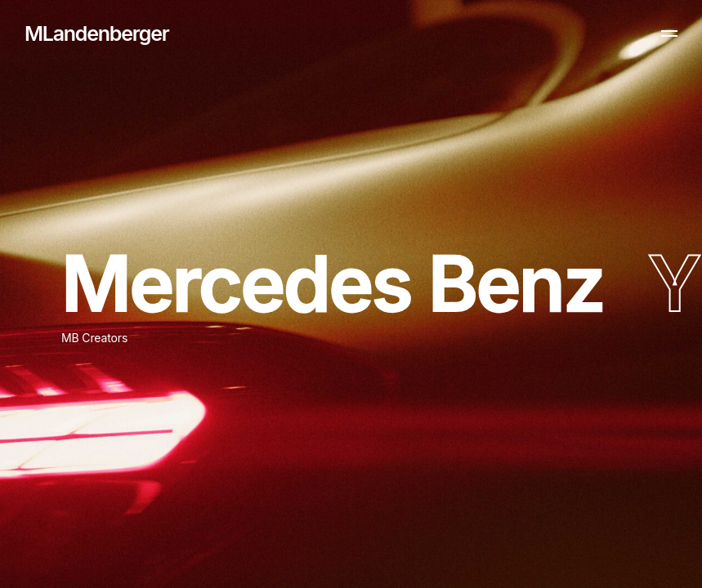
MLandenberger (96, 33)
